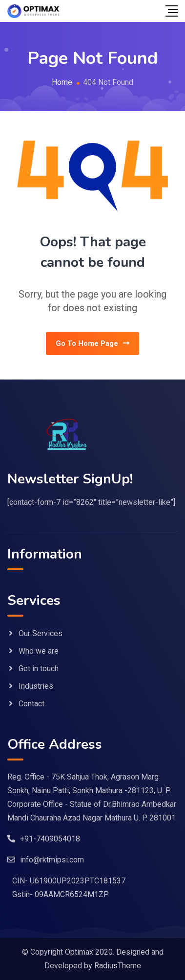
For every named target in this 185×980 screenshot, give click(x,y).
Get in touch (39, 669)
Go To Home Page (92, 343)
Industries (36, 686)
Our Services (41, 633)
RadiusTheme (118, 966)
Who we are (39, 651)
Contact (31, 704)
